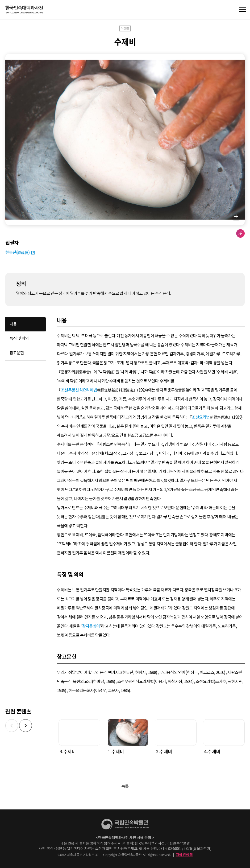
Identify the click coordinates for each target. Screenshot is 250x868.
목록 (125, 786)
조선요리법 (201, 417)
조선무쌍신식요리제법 (79, 390)
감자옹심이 (91, 626)
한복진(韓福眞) (18, 252)
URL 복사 (240, 233)
